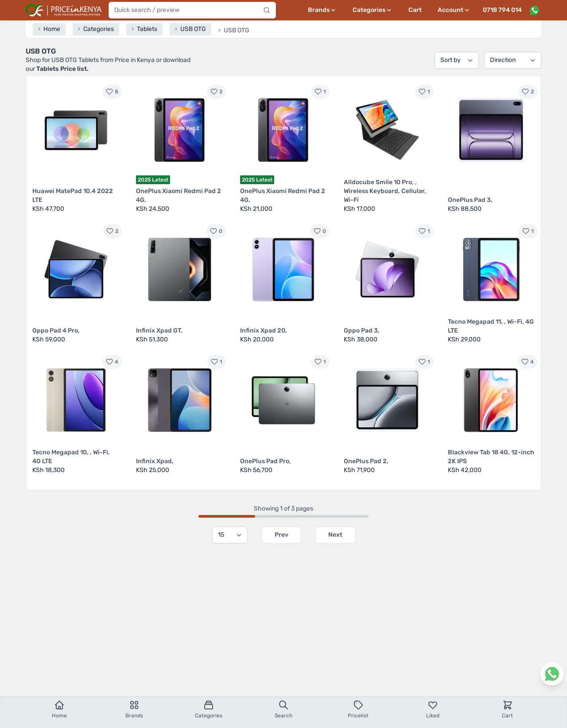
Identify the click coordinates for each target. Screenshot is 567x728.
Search (283, 709)
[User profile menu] (454, 10)
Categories (209, 709)
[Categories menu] (373, 10)
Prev (282, 535)
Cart (415, 10)
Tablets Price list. (62, 69)
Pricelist (358, 709)
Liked (433, 709)
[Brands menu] (322, 10)
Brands (134, 709)
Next (335, 535)
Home (59, 709)
